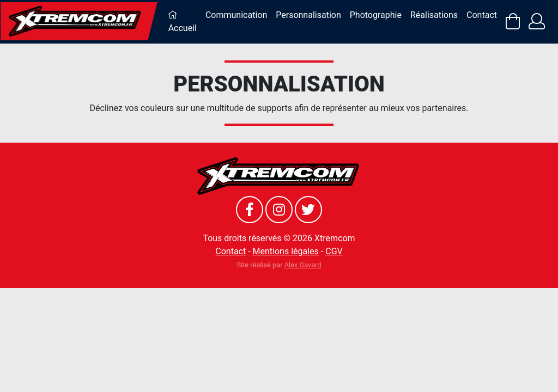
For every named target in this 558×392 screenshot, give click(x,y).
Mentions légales (286, 251)
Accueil (183, 22)
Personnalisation (308, 15)
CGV (334, 251)
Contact (482, 15)
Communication (236, 15)
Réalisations (434, 15)
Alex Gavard (303, 265)
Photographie (376, 15)
